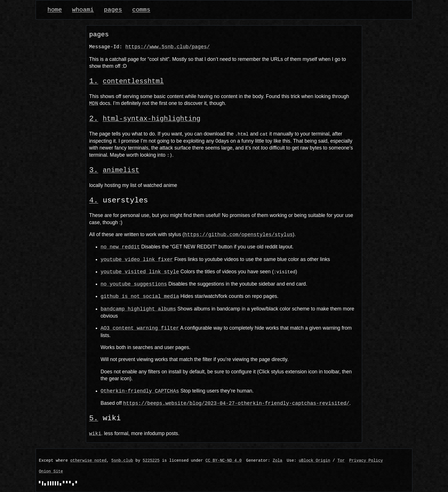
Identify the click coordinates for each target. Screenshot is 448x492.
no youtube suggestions (134, 284)
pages (113, 10)
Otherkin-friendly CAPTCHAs (140, 390)
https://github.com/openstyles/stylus (238, 234)
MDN (94, 103)
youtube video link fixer (137, 259)
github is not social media (140, 296)
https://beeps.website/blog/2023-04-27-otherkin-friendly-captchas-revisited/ (236, 403)
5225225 (151, 460)
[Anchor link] (94, 81)
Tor (341, 460)
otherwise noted (88, 460)
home (55, 10)
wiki (95, 433)
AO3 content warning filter (140, 328)
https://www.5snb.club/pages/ (168, 47)
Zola (277, 460)
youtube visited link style (140, 271)
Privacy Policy (366, 460)
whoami (83, 10)
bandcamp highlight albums (138, 308)
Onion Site (51, 471)
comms (141, 10)
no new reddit (120, 246)
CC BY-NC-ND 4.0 (224, 460)
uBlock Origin (315, 460)
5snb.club (122, 460)
